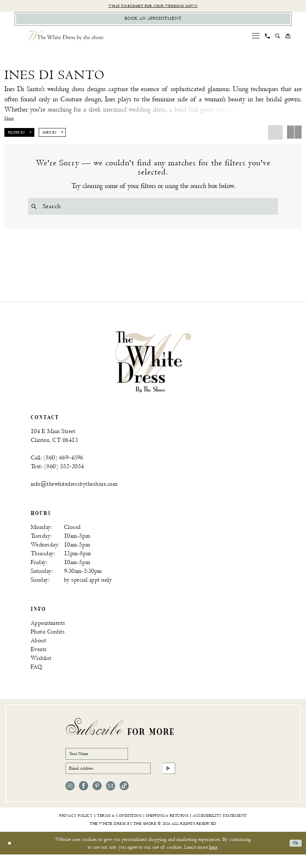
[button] (256, 40)
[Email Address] (120, 780)
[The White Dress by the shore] (65, 40)
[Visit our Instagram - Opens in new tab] (70, 799)
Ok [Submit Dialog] (294, 856)
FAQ (37, 674)
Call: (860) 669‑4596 (57, 464)
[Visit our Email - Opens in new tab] (111, 799)
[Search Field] (153, 210)
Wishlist (41, 665)
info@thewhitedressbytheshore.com (74, 491)
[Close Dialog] (11, 856)
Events (39, 656)
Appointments (48, 630)
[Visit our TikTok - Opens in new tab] (124, 799)
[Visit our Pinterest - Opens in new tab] (97, 799)
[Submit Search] (35, 210)
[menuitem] (256, 40)
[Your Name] (106, 762)
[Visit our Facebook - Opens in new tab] (84, 799)
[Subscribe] (167, 780)
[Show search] (277, 40)
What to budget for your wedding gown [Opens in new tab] (153, 6)
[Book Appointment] (153, 21)
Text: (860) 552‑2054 (57, 473)
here (213, 861)
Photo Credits (48, 638)
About (39, 647)
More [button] (9, 123)
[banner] (153, 368)
